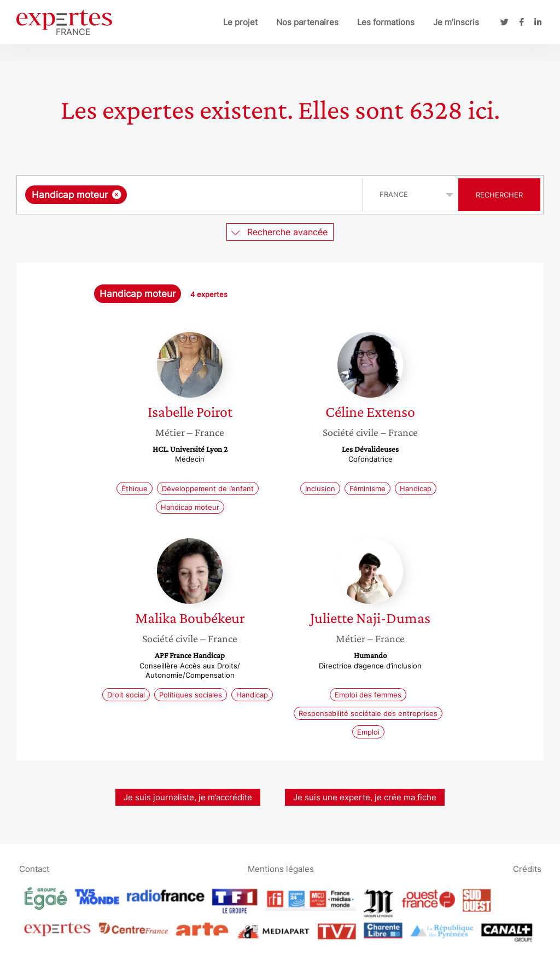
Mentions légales (281, 868)
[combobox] (191, 195)
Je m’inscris (456, 22)
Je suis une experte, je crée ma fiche (365, 797)
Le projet (240, 22)
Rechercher (499, 195)
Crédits (527, 868)
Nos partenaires (307, 22)
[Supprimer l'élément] (117, 194)
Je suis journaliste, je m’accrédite (188, 797)
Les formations (386, 22)
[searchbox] (242, 195)
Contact (34, 868)
